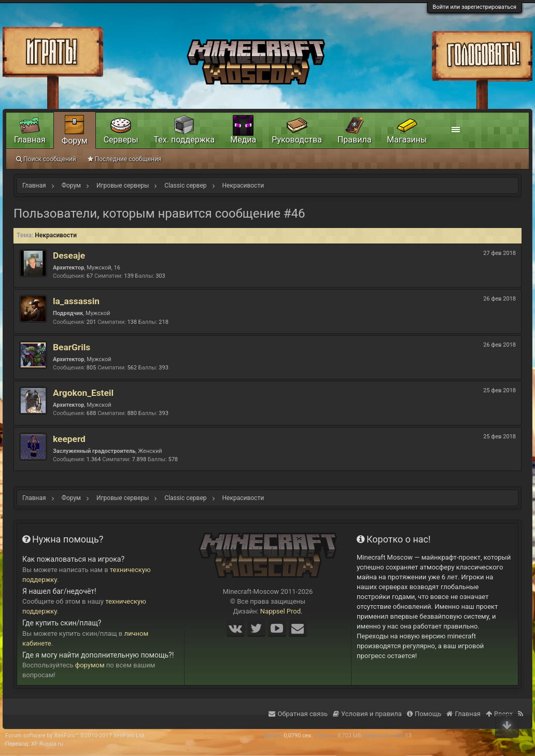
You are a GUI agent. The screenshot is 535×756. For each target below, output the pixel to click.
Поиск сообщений (46, 159)
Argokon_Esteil (83, 393)
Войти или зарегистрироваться (475, 7)
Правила (354, 140)
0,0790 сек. (298, 736)
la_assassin (76, 301)
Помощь (424, 714)
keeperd (69, 439)
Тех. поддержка (185, 140)
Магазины (407, 140)
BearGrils (72, 347)
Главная (30, 140)
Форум (75, 141)
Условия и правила (367, 714)
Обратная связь (298, 714)
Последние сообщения (125, 159)
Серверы (121, 140)
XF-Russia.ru (47, 744)
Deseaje (69, 255)
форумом (90, 665)
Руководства (297, 140)
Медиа (243, 140)
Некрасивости (56, 235)
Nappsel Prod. (281, 611)
